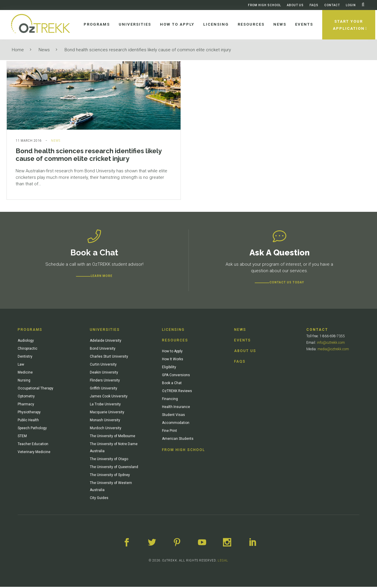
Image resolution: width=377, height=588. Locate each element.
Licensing (173, 331)
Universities (105, 331)
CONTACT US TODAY (287, 284)
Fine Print (170, 432)
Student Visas (173, 416)
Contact (332, 5)
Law (21, 366)
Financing (170, 400)
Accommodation (176, 424)
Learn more (102, 277)
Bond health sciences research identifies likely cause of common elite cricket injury (148, 50)
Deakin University (104, 374)
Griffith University (104, 389)
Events (243, 341)
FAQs (314, 5)
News (44, 50)
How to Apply (172, 352)
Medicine (25, 374)
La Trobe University (105, 405)
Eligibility (169, 368)
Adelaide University (106, 342)
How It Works (173, 360)
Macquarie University (107, 413)
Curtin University (103, 366)
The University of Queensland (114, 468)
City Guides (99, 499)
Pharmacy (26, 405)
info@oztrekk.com (331, 344)
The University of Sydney (110, 476)
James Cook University (109, 397)
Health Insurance (176, 408)
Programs (30, 331)
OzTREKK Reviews (177, 392)
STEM (22, 437)
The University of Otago (109, 460)
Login (351, 5)
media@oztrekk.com (333, 350)
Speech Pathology (32, 429)
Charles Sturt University (109, 358)
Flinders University (105, 381)
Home (18, 50)
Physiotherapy (29, 413)
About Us (295, 5)
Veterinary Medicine (34, 453)
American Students (178, 440)
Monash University (105, 421)
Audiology (26, 342)
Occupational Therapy (35, 389)
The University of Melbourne (113, 437)
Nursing (24, 381)
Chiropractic (28, 350)
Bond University (103, 350)
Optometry (26, 397)
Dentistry (25, 358)
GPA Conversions (176, 376)
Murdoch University (106, 429)
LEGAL (223, 562)
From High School (264, 5)
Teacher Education (33, 445)
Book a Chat (172, 384)
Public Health (28, 421)
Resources (175, 341)
